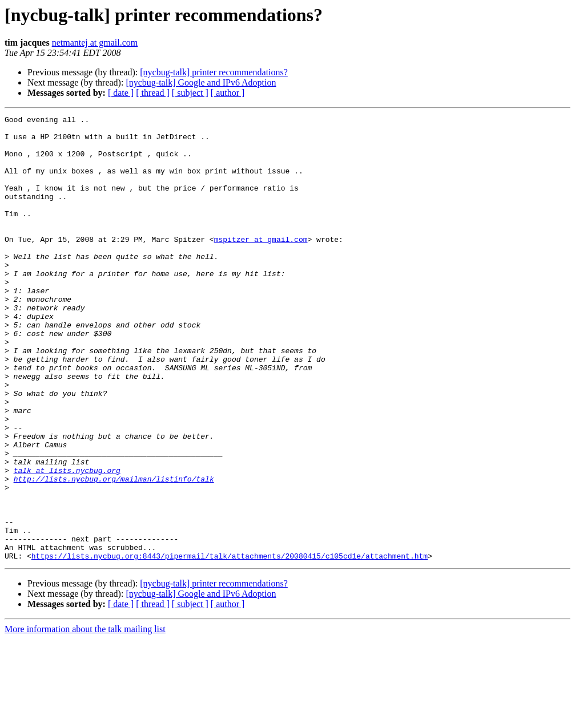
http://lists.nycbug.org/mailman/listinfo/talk (114, 552)
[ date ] (121, 93)
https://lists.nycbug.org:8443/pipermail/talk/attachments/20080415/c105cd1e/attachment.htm (230, 645)
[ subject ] (190, 93)
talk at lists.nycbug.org (67, 542)
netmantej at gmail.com (95, 43)
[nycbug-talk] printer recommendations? (214, 72)
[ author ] (228, 93)
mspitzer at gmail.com (261, 265)
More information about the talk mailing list (85, 718)
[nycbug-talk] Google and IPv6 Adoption (201, 82)
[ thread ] (153, 93)
